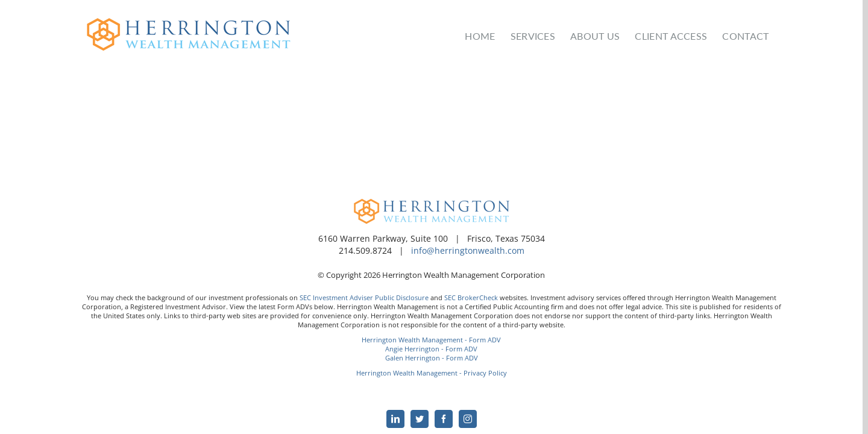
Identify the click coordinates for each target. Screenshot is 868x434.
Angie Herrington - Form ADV (431, 349)
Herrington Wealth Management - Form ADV (431, 340)
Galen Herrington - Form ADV (432, 358)
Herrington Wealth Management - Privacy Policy (432, 373)
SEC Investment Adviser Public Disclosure (364, 297)
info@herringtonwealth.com (468, 250)
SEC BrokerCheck (471, 297)
